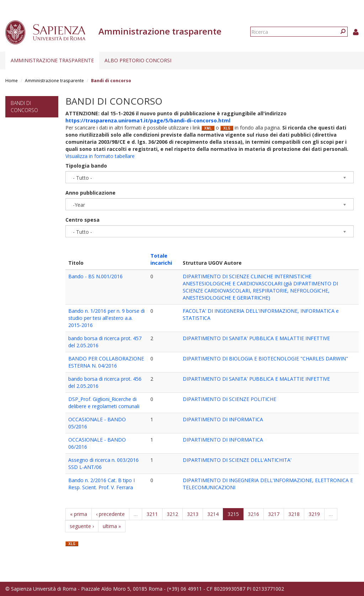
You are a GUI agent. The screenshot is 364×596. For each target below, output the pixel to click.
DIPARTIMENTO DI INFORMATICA (223, 419)
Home (12, 81)
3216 (253, 514)
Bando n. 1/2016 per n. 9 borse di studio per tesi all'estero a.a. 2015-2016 (106, 318)
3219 (314, 514)
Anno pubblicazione (90, 193)
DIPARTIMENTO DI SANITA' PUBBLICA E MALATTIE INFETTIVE (256, 338)
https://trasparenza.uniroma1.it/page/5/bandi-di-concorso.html (148, 120)
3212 (172, 514)
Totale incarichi (161, 259)
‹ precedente (110, 514)
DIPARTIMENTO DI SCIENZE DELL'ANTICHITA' (237, 460)
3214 (213, 514)
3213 (193, 514)
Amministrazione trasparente (52, 60)
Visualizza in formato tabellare (100, 156)
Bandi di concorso (24, 107)
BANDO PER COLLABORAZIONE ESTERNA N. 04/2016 (106, 362)
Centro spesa (82, 220)
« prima (79, 514)
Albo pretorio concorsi (138, 60)
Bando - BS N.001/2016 (95, 276)
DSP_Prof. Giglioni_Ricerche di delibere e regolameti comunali (104, 403)
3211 (152, 514)
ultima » (112, 526)
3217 (274, 514)
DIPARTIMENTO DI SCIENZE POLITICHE (229, 399)
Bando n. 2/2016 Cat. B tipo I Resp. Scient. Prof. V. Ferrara (101, 484)
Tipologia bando (86, 166)
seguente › (82, 526)
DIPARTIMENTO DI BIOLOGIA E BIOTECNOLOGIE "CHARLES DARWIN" (265, 358)
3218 (294, 514)
